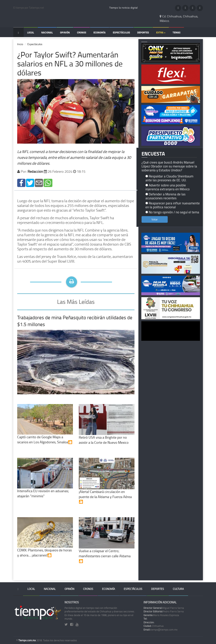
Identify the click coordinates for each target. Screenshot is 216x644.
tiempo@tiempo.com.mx (160, 630)
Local (31, 32)
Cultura (178, 589)
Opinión (65, 32)
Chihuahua (154, 626)
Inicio (20, 44)
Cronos (82, 32)
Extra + (161, 32)
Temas (177, 32)
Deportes (143, 32)
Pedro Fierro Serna (164, 611)
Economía (99, 32)
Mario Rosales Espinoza (161, 615)
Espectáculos (121, 32)
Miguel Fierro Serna (164, 608)
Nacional (47, 32)
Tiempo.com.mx (27, 640)
